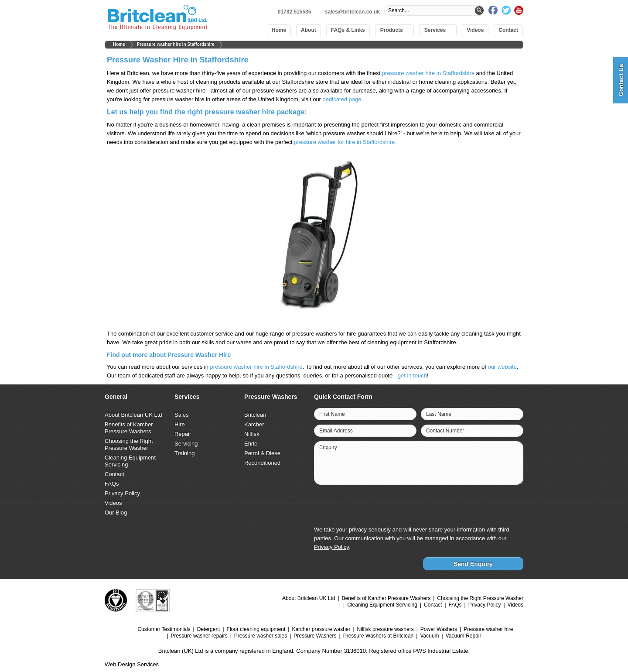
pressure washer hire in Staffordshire (428, 73)
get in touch (412, 375)
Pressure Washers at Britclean (379, 636)
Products (392, 30)
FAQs (112, 484)
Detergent (209, 629)
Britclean (255, 415)
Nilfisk (252, 434)
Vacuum (429, 636)
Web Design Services (132, 664)
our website (502, 367)
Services (435, 30)
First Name (332, 414)
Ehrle (251, 444)
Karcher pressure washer (321, 629)
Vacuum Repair (464, 636)
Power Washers (439, 629)
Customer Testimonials (164, 629)
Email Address (336, 431)
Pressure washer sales (261, 636)
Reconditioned (262, 463)
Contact (508, 30)
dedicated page (342, 99)
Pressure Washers (315, 636)
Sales (182, 415)
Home (279, 30)
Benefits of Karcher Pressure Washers (129, 428)
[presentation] (456, 506)
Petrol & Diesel (263, 453)
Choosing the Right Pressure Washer (129, 444)
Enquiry (328, 447)
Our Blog (116, 513)
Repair (183, 434)
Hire (180, 424)
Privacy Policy (122, 493)
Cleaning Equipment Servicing (382, 605)
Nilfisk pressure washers (386, 629)
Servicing (186, 444)
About (309, 30)
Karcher (254, 424)
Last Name (439, 414)
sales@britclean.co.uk (352, 12)
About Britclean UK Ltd (133, 415)
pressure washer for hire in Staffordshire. (345, 142)
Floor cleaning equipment (256, 629)
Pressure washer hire (488, 629)
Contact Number (445, 431)
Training (184, 453)
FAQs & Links (348, 30)
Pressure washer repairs (199, 636)
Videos (475, 30)
